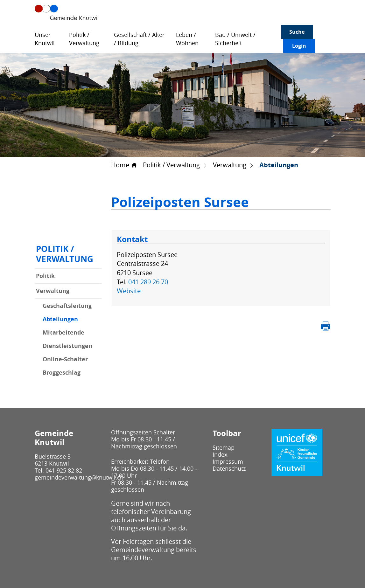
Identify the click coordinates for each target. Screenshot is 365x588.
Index (220, 454)
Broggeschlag (62, 373)
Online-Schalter (65, 359)
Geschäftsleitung (67, 306)
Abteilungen (72, 319)
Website (133, 291)
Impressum (228, 461)
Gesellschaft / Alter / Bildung (139, 39)
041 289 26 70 (148, 282)
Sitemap (224, 447)
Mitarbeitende (63, 333)
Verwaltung (53, 291)
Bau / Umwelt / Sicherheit (235, 39)
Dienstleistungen (67, 346)
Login (299, 46)
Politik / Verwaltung (84, 39)
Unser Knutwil (45, 39)
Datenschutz (229, 468)
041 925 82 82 (64, 470)
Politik (45, 276)
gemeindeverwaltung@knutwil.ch (79, 477)
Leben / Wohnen (187, 39)
